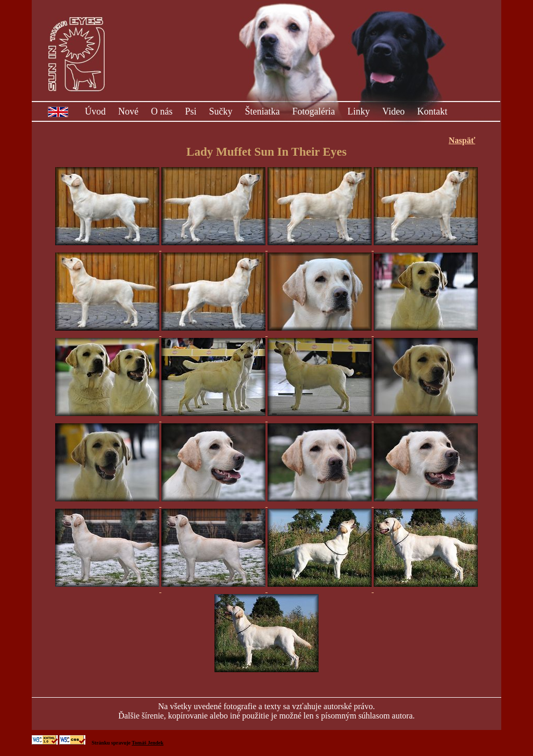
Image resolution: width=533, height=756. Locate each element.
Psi (191, 111)
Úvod (95, 111)
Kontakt (432, 111)
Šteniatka (263, 111)
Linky (359, 111)
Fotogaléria (314, 111)
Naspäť (462, 140)
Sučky (221, 111)
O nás (162, 111)
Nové (128, 111)
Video (394, 111)
